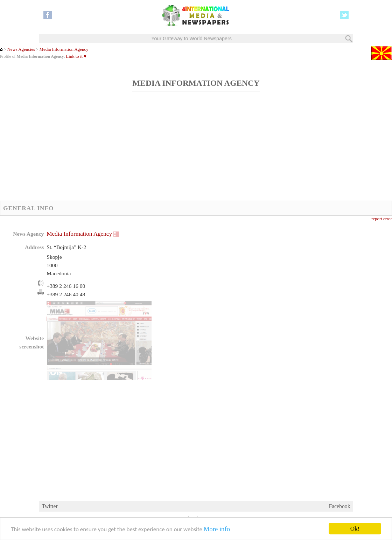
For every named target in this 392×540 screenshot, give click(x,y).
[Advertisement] (170, 150)
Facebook (339, 506)
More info (217, 529)
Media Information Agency (64, 49)
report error (382, 219)
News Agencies (21, 49)
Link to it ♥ (76, 56)
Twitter (50, 506)
